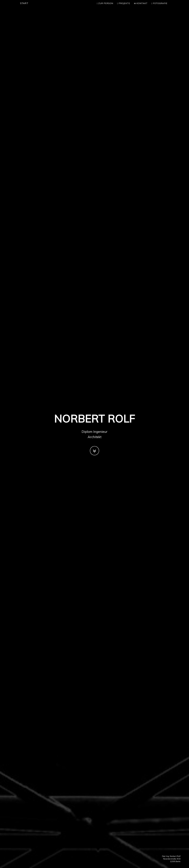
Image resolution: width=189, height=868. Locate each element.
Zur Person (105, 6)
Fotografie (159, 6)
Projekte (124, 6)
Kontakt (141, 6)
